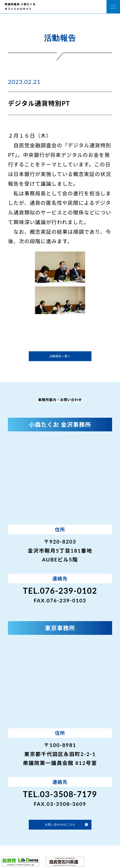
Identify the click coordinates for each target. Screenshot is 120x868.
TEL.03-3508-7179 (60, 794)
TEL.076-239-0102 (60, 591)
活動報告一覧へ (60, 356)
